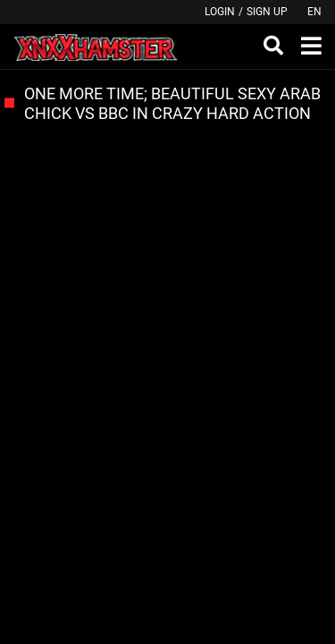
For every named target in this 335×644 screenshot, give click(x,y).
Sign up (267, 12)
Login (220, 12)
